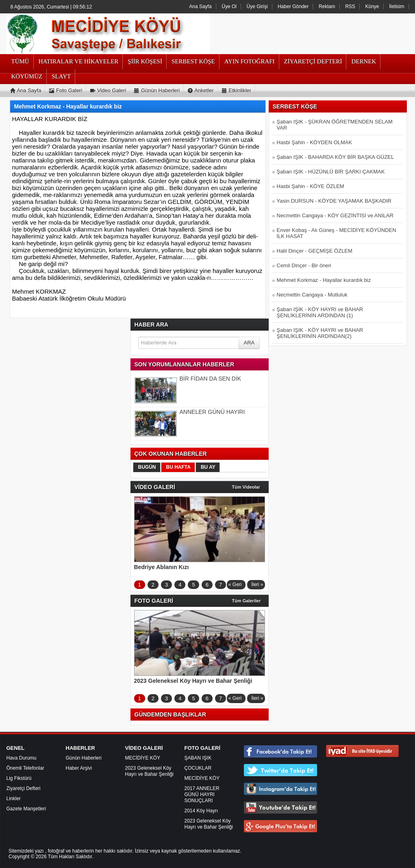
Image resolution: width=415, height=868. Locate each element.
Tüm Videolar (246, 487)
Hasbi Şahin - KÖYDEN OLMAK (315, 142)
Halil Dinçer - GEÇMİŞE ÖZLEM (315, 251)
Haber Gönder (293, 6)
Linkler (14, 799)
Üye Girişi (257, 6)
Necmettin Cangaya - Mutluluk (312, 295)
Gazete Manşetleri (26, 809)
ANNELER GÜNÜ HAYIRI (212, 412)
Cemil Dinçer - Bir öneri (304, 265)
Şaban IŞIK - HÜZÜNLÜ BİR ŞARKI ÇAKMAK (331, 172)
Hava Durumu (22, 758)
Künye (372, 6)
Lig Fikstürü (19, 778)
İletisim (397, 6)
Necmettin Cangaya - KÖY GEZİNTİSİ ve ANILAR (335, 215)
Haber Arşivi (79, 768)
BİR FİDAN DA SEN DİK (211, 379)
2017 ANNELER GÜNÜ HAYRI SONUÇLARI (202, 794)
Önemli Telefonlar (25, 768)
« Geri (235, 584)
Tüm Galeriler (247, 601)
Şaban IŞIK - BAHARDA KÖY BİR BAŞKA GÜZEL (336, 157)
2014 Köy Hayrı (201, 811)
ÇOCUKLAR (198, 768)
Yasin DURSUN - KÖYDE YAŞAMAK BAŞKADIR (334, 201)
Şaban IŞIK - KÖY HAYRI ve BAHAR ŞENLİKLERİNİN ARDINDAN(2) (320, 333)
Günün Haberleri (84, 758)
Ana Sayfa (200, 6)
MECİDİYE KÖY (143, 758)
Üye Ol (229, 6)
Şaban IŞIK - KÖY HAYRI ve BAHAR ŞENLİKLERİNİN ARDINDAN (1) (320, 312)
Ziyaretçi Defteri (24, 788)
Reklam (327, 6)
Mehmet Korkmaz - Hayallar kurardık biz (324, 280)
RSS (350, 6)
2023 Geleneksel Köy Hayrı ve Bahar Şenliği (149, 771)
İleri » (257, 584)
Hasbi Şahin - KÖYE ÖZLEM (311, 186)
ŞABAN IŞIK (198, 758)
